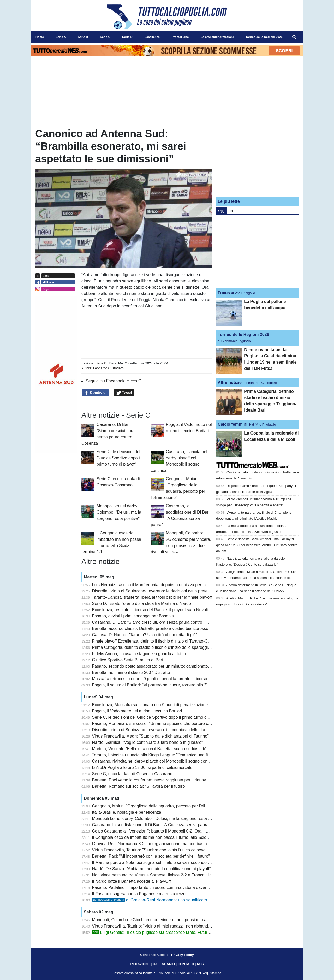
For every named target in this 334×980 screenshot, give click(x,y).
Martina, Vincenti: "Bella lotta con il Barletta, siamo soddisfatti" (149, 749)
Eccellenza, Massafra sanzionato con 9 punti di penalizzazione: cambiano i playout (169, 705)
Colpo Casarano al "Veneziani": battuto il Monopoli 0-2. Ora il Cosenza (157, 831)
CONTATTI (186, 964)
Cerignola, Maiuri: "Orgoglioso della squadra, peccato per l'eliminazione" (159, 806)
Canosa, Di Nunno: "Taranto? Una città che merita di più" (145, 635)
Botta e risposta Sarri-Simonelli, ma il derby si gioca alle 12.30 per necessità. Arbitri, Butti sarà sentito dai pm (257, 545)
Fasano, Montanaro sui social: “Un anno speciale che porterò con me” (157, 724)
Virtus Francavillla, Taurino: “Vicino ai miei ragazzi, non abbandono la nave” (162, 926)
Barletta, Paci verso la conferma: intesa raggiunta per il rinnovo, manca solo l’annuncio (172, 780)
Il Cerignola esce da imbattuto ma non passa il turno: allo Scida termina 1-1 (162, 837)
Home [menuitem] (40, 37)
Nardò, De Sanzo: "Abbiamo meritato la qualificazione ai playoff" (151, 869)
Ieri (232, 211)
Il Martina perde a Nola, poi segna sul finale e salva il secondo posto (155, 862)
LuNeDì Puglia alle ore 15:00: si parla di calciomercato (142, 767)
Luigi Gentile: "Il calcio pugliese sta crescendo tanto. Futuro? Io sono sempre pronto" (174, 932)
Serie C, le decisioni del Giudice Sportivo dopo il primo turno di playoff (119, 458)
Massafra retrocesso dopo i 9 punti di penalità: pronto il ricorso (150, 679)
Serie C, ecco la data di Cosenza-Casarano (132, 774)
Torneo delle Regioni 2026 (243, 334)
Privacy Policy (183, 955)
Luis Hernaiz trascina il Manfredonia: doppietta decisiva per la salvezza (158, 585)
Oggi (222, 211)
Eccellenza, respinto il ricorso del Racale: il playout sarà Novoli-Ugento (157, 610)
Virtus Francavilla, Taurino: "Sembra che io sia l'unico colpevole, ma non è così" (166, 850)
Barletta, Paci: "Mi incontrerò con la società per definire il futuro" (151, 856)
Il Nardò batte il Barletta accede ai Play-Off (132, 881)
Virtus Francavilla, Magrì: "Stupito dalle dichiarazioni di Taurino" (150, 736)
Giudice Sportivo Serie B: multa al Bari (128, 660)
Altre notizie (230, 382)
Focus (224, 293)
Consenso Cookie (154, 955)
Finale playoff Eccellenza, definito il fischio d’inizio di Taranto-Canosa (156, 641)
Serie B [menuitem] (83, 37)
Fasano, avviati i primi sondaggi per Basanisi (133, 616)
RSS (200, 964)
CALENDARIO (164, 964)
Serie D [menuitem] (127, 37)
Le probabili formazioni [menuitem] (217, 37)
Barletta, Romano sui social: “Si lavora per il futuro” (139, 786)
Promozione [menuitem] (180, 37)
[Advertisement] (258, 160)
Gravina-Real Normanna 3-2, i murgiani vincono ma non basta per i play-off (162, 844)
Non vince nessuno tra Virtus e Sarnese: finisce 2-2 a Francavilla (152, 875)
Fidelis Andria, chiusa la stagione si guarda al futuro (140, 654)
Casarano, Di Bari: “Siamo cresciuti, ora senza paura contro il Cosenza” (158, 622)
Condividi (96, 393)
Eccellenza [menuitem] (152, 37)
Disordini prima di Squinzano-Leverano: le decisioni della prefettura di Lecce (162, 591)
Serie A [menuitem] (61, 37)
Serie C (101, 363)
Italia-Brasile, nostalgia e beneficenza (127, 812)
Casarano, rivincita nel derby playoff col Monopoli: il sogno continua (154, 761)
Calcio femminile (234, 424)
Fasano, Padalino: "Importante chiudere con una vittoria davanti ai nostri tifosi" (164, 887)
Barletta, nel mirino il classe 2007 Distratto (131, 672)
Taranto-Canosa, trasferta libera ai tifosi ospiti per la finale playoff (152, 597)
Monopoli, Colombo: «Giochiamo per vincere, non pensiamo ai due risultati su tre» (168, 920)
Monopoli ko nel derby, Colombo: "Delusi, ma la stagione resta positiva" (119, 512)
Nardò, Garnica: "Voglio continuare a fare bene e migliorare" (148, 742)
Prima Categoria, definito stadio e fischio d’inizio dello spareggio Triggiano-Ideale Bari (171, 647)
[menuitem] (294, 37)
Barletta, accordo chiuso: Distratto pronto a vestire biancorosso (150, 629)
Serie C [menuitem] (105, 37)
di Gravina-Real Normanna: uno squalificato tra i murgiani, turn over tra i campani (184, 900)
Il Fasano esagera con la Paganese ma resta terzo (139, 894)
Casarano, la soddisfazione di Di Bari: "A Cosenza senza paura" (151, 825)
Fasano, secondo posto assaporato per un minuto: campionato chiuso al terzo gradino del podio (181, 666)
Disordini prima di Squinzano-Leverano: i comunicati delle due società (157, 730)
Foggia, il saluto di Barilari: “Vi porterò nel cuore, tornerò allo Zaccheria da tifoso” (167, 685)
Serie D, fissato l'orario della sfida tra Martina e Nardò (142, 604)
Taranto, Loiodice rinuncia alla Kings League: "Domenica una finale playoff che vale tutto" (174, 755)
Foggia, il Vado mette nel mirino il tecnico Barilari (137, 711)
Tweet (124, 393)
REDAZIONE (140, 964)
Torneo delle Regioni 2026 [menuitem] (264, 37)
